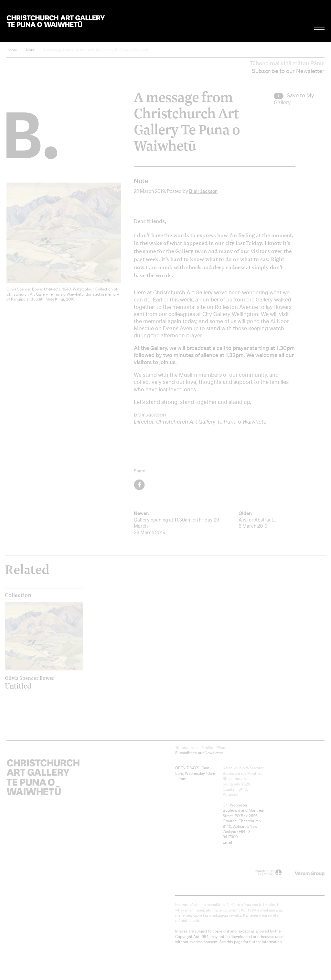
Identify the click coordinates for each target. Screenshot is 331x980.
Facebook (140, 485)
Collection (18, 595)
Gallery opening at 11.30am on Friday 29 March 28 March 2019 (177, 523)
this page (235, 942)
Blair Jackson (203, 191)
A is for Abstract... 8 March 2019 (282, 520)
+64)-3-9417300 (237, 834)
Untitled (34, 682)
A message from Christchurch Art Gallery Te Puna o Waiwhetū (96, 50)
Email (227, 842)
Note (30, 50)
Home (12, 50)
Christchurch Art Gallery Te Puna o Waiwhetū (56, 21)
